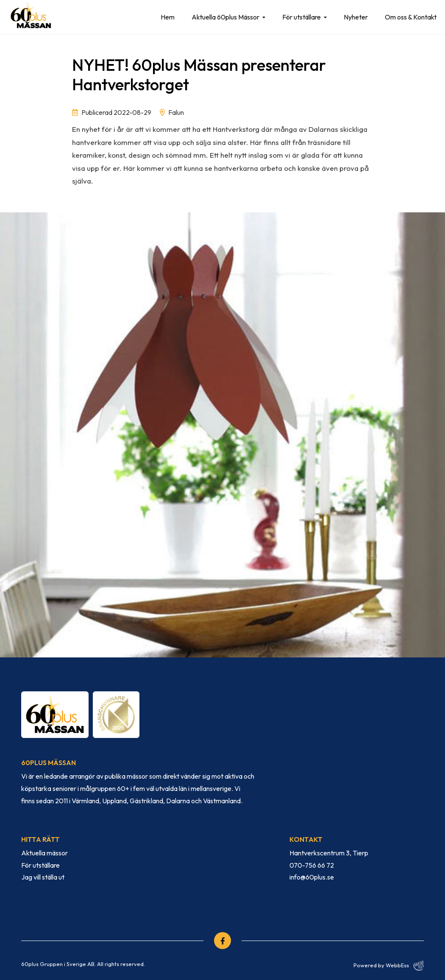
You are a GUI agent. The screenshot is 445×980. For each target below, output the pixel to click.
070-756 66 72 (312, 865)
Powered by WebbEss (389, 966)
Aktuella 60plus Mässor (225, 17)
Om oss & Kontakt (411, 17)
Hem (168, 17)
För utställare (302, 17)
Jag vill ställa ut (43, 877)
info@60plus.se (312, 877)
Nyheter (356, 17)
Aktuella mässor (44, 853)
